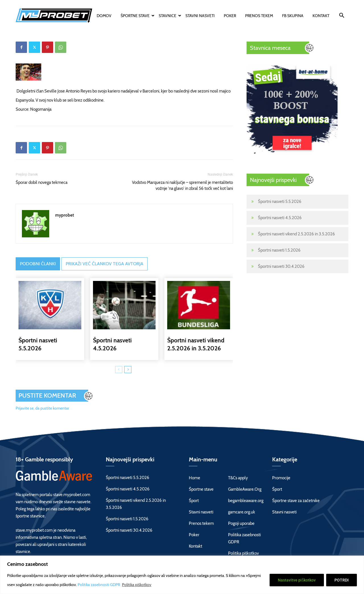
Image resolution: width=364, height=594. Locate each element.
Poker (230, 16)
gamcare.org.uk (242, 512)
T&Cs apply (238, 478)
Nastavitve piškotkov (297, 580)
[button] (342, 16)
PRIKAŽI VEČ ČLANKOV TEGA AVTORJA (105, 264)
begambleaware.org (246, 501)
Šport (194, 501)
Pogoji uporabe (241, 523)
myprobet (65, 215)
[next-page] (128, 370)
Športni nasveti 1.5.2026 (279, 250)
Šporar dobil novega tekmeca (42, 182)
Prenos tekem (259, 16)
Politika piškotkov (137, 585)
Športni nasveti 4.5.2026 (280, 218)
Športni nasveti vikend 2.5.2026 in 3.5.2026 (296, 234)
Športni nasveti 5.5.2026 (280, 202)
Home (195, 478)
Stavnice (168, 16)
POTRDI (342, 580)
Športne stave (136, 16)
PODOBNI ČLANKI (38, 264)
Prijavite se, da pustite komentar (42, 408)
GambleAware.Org (245, 489)
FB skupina (293, 16)
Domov (104, 16)
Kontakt (321, 16)
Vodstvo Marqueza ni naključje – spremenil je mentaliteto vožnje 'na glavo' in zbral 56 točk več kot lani (182, 185)
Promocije (281, 478)
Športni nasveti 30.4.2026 (281, 266)
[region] (182, 575)
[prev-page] (119, 370)
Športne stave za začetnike (296, 501)
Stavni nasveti (200, 16)
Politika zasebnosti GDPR (99, 585)
